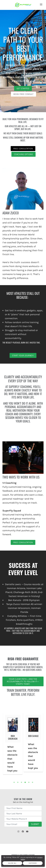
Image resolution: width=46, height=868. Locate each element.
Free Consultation (23, 149)
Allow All (12, 863)
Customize (33, 863)
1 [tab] (14, 782)
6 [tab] (33, 782)
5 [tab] (29, 782)
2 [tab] (18, 782)
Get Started (23, 88)
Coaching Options (23, 154)
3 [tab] (21, 782)
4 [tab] (25, 782)
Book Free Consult (23, 94)
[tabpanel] (13, 744)
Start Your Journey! (23, 355)
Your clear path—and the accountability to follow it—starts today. (23, 681)
